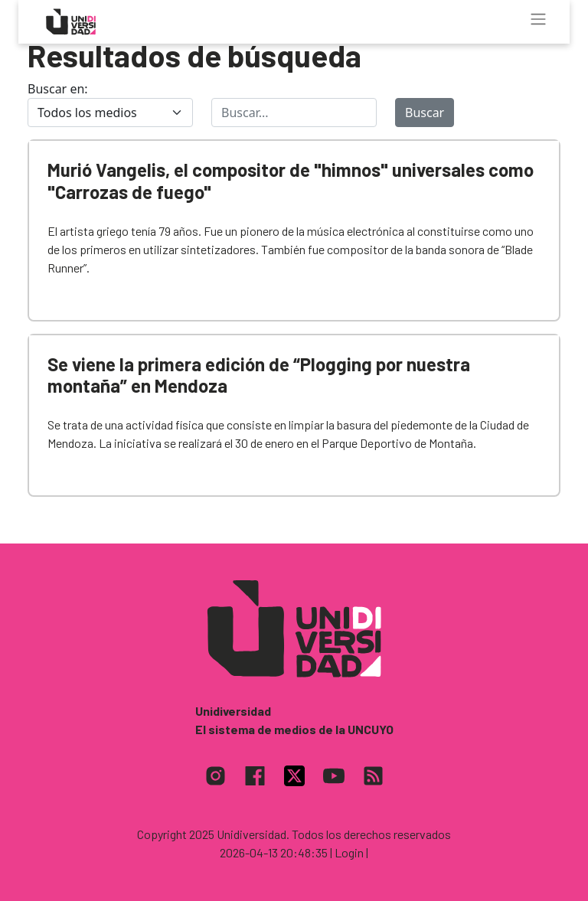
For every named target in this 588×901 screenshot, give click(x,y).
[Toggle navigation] (538, 19)
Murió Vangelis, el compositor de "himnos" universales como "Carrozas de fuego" (291, 181)
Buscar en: (58, 89)
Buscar (425, 113)
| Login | (349, 852)
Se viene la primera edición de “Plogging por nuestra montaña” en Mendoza (259, 375)
